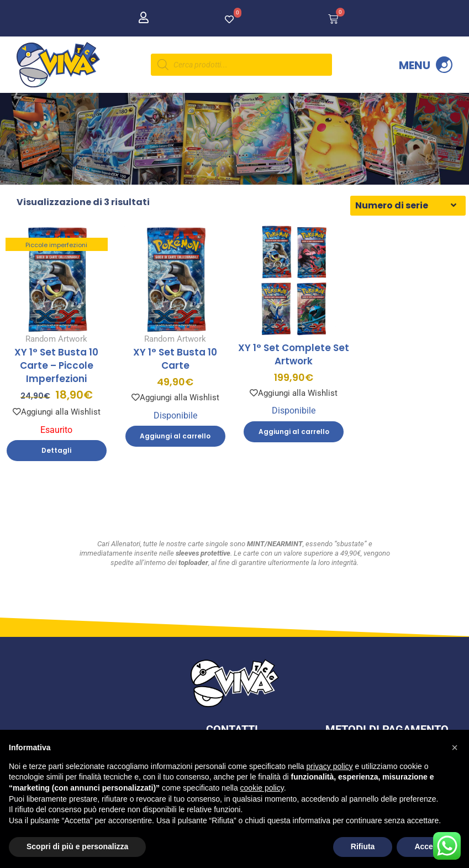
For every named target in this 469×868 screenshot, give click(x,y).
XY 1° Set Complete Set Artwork (294, 367)
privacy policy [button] (330, 766)
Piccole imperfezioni (56, 258)
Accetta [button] (428, 846)
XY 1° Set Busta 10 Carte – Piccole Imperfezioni (56, 378)
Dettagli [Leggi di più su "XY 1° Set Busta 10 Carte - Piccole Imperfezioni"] (56, 463)
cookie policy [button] (262, 788)
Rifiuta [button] (363, 846)
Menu (415, 65)
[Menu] (444, 65)
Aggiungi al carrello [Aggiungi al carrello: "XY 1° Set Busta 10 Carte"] (175, 449)
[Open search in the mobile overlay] (241, 65)
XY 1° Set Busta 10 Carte (175, 372)
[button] (455, 747)
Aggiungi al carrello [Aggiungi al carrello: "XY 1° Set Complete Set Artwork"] (294, 444)
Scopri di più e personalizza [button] (77, 846)
